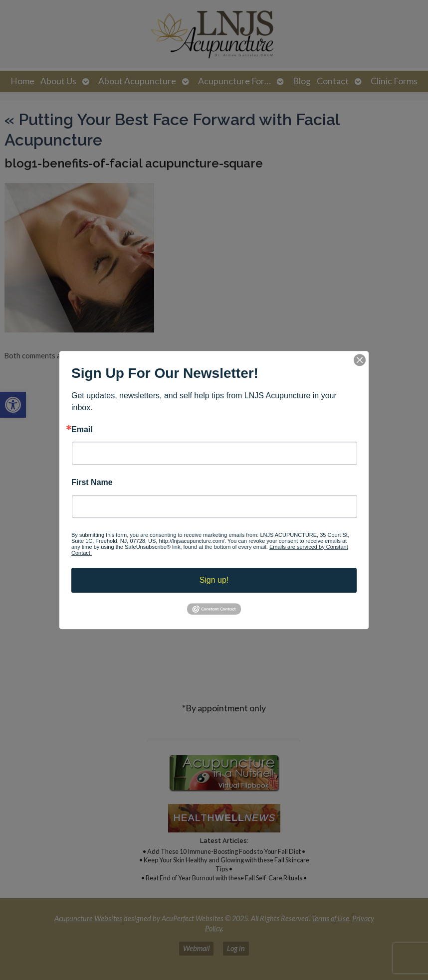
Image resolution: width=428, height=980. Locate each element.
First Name (92, 483)
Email (82, 430)
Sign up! (214, 580)
